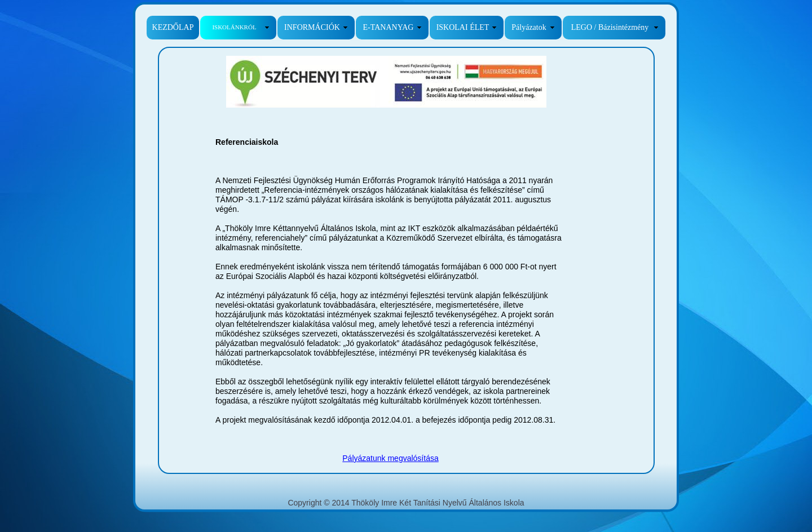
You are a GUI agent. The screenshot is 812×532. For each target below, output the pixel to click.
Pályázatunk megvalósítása (390, 458)
